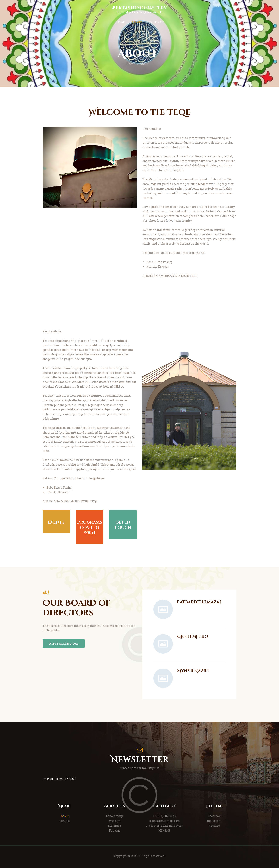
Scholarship (115, 816)
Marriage (115, 826)
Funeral (115, 830)
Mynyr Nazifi (193, 671)
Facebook (214, 816)
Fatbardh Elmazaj (199, 602)
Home (131, 64)
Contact (65, 821)
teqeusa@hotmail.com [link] (164, 821)
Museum (115, 821)
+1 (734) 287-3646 (164, 816)
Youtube (214, 826)
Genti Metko (193, 637)
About (65, 816)
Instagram (214, 821)
